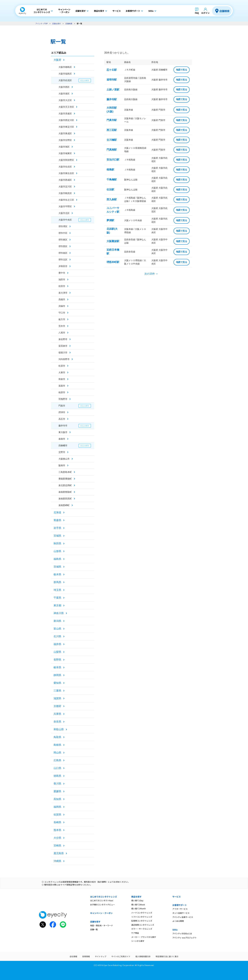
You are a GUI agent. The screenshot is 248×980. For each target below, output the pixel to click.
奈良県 (57, 722)
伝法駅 (110, 189)
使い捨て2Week (138, 905)
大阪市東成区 (65, 133)
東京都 (57, 605)
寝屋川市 (63, 353)
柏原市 (62, 392)
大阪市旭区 (64, 147)
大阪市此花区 (65, 80)
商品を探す (136, 897)
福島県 (57, 559)
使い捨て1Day (137, 900)
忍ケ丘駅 (112, 70)
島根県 (57, 745)
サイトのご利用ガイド (121, 956)
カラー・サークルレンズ (142, 929)
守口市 (62, 313)
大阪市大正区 (65, 100)
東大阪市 (63, 432)
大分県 (57, 838)
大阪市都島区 (65, 67)
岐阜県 (57, 667)
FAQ (197, 13)
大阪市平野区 (65, 206)
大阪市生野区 (65, 140)
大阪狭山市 (64, 459)
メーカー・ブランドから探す (144, 937)
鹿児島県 (59, 853)
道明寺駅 (112, 80)
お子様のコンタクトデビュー (102, 905)
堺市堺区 (63, 226)
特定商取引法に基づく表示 (167, 956)
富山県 (57, 629)
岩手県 (57, 528)
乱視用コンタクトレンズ (142, 921)
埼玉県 (57, 590)
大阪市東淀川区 (66, 127)
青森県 (57, 520)
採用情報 (86, 956)
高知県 (57, 799)
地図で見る (182, 70)
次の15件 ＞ (151, 274)
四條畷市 (63, 445)
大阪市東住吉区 (66, 173)
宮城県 (57, 536)
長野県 (57, 660)
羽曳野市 (63, 399)
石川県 (57, 636)
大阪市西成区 (65, 180)
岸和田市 (63, 266)
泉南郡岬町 (64, 505)
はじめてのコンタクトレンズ (104, 897)
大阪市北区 (64, 213)
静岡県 (57, 675)
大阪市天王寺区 (66, 107)
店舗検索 (224, 11)
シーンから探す (138, 941)
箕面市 (62, 386)
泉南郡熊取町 (65, 492)
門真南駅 (112, 150)
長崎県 (57, 822)
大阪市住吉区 (65, 167)
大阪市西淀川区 (66, 120)
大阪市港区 (64, 94)
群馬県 (57, 582)
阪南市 (62, 465)
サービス (177, 897)
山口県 (57, 768)
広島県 (57, 760)
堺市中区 (63, 233)
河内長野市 (64, 359)
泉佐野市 (63, 339)
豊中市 (62, 273)
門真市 (62, 406)
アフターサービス (180, 909)
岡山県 (57, 753)
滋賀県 (57, 698)
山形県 (57, 551)
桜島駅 (110, 170)
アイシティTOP (42, 24)
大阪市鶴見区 (65, 193)
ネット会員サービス (181, 913)
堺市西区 (63, 246)
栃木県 (57, 574)
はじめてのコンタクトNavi (102, 900)
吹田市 (62, 286)
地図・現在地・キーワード (102, 925)
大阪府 (57, 60)
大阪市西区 (64, 87)
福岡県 (57, 807)
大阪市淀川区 (65, 187)
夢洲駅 (110, 220)
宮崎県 (57, 846)
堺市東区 (63, 240)
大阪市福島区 (65, 74)
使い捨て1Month (138, 908)
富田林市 (63, 346)
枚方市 (62, 319)
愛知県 (57, 683)
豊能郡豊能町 (65, 479)
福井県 (57, 644)
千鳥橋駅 (112, 180)
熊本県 (57, 830)
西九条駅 (112, 199)
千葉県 (57, 598)
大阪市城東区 (65, 153)
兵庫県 (57, 714)
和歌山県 (59, 729)
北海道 (57, 512)
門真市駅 (112, 120)
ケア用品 (135, 933)
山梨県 (57, 652)
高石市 (62, 419)
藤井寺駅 (112, 99)
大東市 (62, 372)
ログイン (205, 13)
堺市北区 (63, 260)
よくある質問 (178, 921)
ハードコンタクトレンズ (142, 913)
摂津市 (62, 412)
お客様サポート (180, 905)
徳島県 (57, 776)
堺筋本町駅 (113, 262)
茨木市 (62, 326)
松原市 (62, 366)
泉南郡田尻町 (65, 499)
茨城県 (57, 567)
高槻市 (62, 299)
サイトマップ (101, 956)
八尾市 (62, 333)
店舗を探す (57, 24)
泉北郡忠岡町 (65, 485)
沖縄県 (57, 861)
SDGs (175, 930)
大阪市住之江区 (66, 200)
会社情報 (73, 956)
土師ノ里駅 (113, 90)
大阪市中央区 (65, 220)
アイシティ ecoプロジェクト (184, 938)
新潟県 (57, 621)
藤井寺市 (63, 426)
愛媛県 (57, 791)
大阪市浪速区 (65, 114)
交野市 (62, 452)
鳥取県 (57, 737)
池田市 (62, 280)
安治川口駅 (113, 160)
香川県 (57, 784)
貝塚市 (62, 306)
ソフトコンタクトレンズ (142, 917)
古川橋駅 (112, 140)
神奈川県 (59, 613)
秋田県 (57, 543)
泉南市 (62, 439)
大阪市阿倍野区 (66, 160)
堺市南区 (63, 253)
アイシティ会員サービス (183, 917)
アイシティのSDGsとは (182, 933)
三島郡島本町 (65, 472)
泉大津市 (63, 293)
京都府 (57, 706)
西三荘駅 (112, 130)
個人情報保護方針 (143, 956)
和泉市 (62, 379)
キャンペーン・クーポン (101, 913)
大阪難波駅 (113, 241)
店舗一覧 (94, 929)
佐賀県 (57, 815)
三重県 (57, 691)
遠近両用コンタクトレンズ (143, 925)
